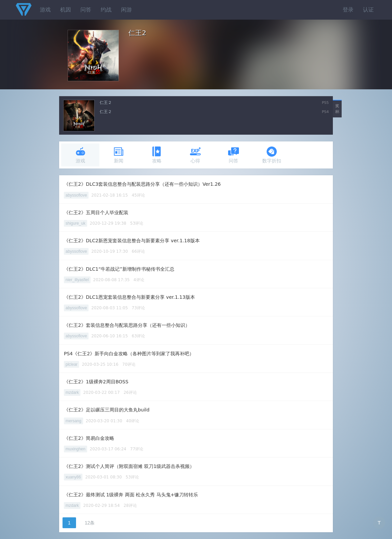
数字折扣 (272, 155)
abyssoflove (76, 195)
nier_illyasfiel (77, 280)
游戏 (45, 10)
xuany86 (73, 477)
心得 (195, 155)
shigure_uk (76, 223)
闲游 (126, 10)
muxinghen (76, 449)
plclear (71, 364)
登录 (348, 10)
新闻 (119, 155)
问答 (86, 10)
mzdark (72, 392)
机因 (66, 10)
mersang (73, 421)
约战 (106, 10)
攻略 (157, 155)
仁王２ (106, 103)
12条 (90, 523)
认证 (368, 10)
